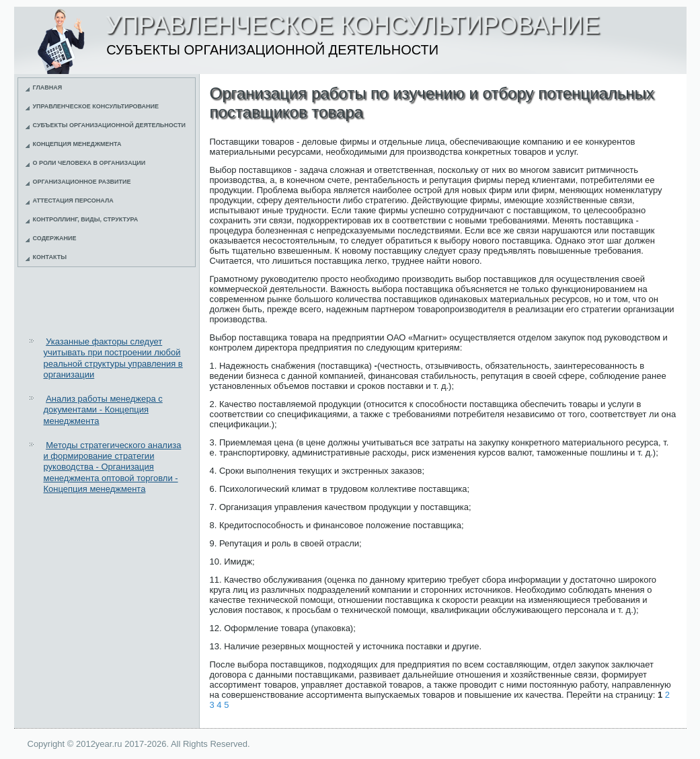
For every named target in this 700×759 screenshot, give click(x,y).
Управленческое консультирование (96, 106)
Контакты (50, 257)
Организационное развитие (82, 182)
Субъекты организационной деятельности (110, 125)
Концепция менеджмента (77, 144)
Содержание (55, 238)
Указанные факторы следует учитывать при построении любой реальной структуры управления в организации (113, 358)
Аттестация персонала (73, 201)
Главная (48, 87)
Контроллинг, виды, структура (86, 219)
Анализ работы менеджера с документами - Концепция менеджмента (103, 410)
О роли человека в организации (89, 163)
